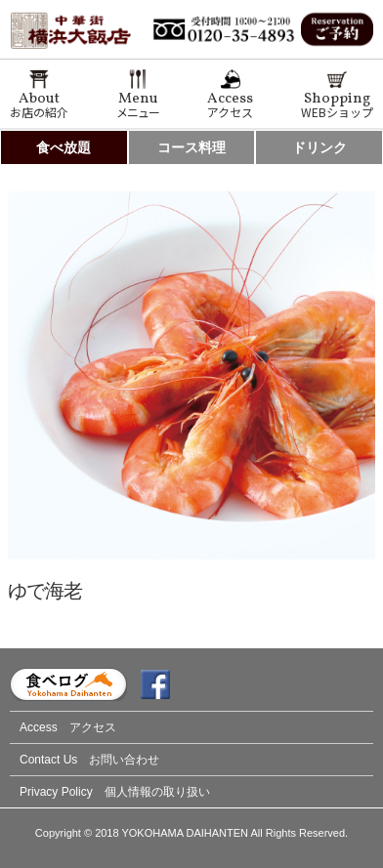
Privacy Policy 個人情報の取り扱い (115, 792)
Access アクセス (68, 727)
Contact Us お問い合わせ (89, 760)
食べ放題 (64, 147)
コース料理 (191, 147)
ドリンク (319, 147)
